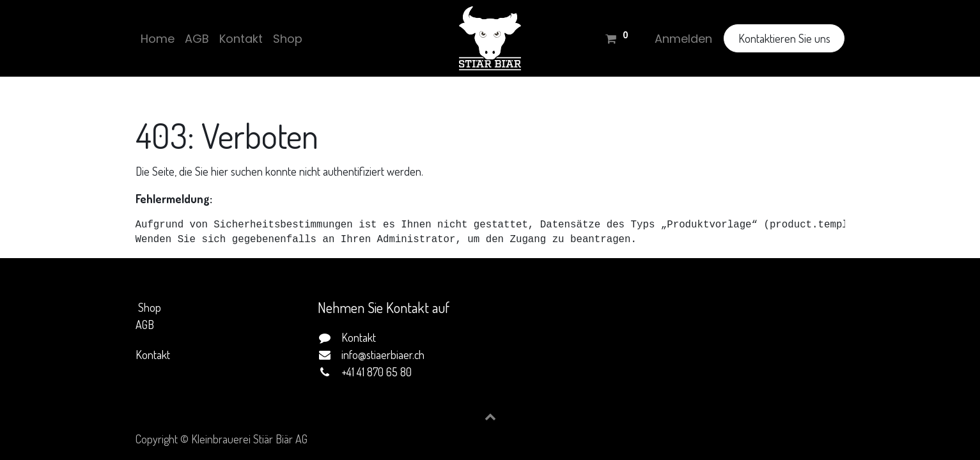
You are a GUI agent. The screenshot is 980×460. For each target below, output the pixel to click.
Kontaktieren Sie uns (784, 38)
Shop (150, 307)
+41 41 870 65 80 (377, 372)
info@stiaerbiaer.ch (383, 355)
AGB (145, 325)
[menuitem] (158, 39)
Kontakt (153, 355)
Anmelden (683, 39)
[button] (490, 417)
